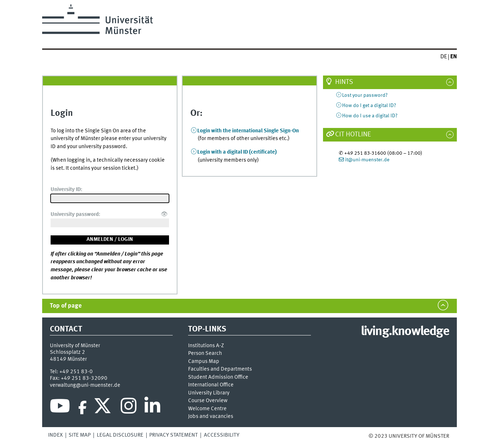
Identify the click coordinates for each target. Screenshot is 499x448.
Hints (344, 82)
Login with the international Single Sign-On (248, 131)
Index (55, 435)
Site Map (80, 435)
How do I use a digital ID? (370, 116)
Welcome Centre (207, 409)
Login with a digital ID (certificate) (237, 152)
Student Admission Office (218, 377)
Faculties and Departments (220, 369)
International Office (211, 385)
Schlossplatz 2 (67, 352)
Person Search (205, 354)
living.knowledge (405, 332)
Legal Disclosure (120, 435)
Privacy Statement (173, 435)
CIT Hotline (353, 135)
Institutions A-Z (206, 346)
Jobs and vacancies (211, 417)
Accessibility (222, 435)
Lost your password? (365, 95)
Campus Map (204, 362)
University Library (209, 393)
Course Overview (208, 401)
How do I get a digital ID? (369, 106)
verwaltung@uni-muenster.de (85, 385)
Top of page (66, 306)
